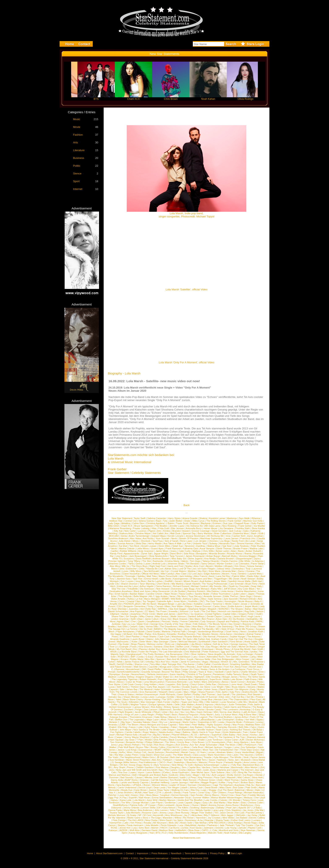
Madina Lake (256, 548)
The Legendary (137, 720)
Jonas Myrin (180, 601)
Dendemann (205, 785)
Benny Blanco (212, 795)
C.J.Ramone (118, 669)
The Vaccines (247, 755)
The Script (147, 745)
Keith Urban (137, 619)
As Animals (229, 654)
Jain (261, 735)
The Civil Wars (209, 611)
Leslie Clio (114, 584)
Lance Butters (153, 772)
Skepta (121, 825)
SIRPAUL (163, 609)
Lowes (133, 772)
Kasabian (164, 727)
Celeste (223, 800)
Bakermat (240, 790)
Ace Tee (194, 745)
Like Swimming (225, 626)
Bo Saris (188, 639)
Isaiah (183, 777)
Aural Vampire (207, 548)
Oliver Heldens (198, 654)
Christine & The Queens (199, 674)
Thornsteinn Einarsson (141, 717)
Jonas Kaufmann (180, 772)
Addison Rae (116, 521)
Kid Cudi (240, 813)
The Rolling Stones (216, 521)
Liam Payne (157, 803)
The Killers (183, 808)
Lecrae (211, 752)
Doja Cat (233, 639)
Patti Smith (251, 787)
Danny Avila (117, 780)
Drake (187, 521)
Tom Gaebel (232, 657)
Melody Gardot (203, 810)
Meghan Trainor (139, 704)
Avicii (212, 576)
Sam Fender (197, 795)
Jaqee (251, 594)
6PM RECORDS (217, 823)
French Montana (178, 737)
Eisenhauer (208, 649)
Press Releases (160, 853)
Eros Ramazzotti (148, 692)
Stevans (251, 687)
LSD (234, 772)
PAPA (259, 621)
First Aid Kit (173, 747)
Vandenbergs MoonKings (211, 632)
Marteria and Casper (228, 770)
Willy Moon (136, 571)
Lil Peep (192, 777)
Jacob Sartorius (156, 752)
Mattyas (196, 551)
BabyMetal (191, 825)
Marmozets (123, 642)
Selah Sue (178, 546)
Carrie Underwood (127, 787)
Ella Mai (259, 810)
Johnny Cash (196, 787)
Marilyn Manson (167, 800)
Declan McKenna (255, 740)
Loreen (130, 581)
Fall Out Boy (238, 697)
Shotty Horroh (234, 775)
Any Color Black (246, 589)
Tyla (165, 521)
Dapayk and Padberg (228, 621)
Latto (126, 823)
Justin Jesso (209, 770)
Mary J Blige (190, 692)
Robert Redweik (148, 679)
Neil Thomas (209, 694)
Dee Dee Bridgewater (223, 659)
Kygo (196, 699)
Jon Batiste (242, 818)
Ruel (170, 762)
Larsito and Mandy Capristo (134, 782)
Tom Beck (134, 546)
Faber (174, 727)
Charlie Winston (249, 672)
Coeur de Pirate (134, 682)
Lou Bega (225, 541)
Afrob (163, 720)
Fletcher (112, 795)
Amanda (113, 725)
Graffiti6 (168, 581)
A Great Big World (241, 649)
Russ (111, 737)
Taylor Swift (140, 518)
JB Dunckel (163, 757)
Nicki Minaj (177, 765)
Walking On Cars (180, 790)
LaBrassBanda (207, 720)
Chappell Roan (242, 523)
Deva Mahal (259, 760)
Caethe (114, 551)
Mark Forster (164, 702)
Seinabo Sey (115, 697)
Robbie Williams (128, 551)
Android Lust (159, 564)
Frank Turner (189, 793)
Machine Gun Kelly (253, 521)
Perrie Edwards (168, 825)
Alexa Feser (241, 667)
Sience (77, 173)
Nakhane (222, 760)
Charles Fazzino (229, 561)
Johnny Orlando (131, 808)
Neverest (189, 546)
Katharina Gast (190, 548)
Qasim (141, 621)
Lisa (134, 828)
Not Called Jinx (161, 533)
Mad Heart (258, 609)
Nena (172, 596)
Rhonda (191, 667)
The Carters (171, 770)
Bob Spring (183, 684)
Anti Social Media (183, 677)
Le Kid (139, 599)
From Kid (228, 667)
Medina (192, 571)
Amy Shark (119, 767)
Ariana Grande (190, 518)
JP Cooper (150, 805)
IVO (122, 637)
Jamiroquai (175, 722)
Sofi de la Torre (221, 644)
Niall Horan (144, 798)
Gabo (246, 531)
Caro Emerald (236, 584)
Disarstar (209, 820)
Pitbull (157, 712)
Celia (141, 569)
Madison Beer (166, 830)
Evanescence (146, 750)
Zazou (241, 571)
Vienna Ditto (152, 626)
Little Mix (242, 702)
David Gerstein (219, 531)
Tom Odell (186, 707)
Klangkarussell (134, 654)
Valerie (185, 561)
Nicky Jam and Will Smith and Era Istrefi (136, 770)
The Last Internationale (170, 652)
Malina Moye (214, 546)
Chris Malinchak (192, 652)
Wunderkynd (201, 679)
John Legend (200, 717)
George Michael (141, 803)
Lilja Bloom (196, 644)
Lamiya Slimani (141, 707)
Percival (166, 621)
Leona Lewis (148, 697)
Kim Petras (136, 823)
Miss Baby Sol (179, 559)
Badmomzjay (208, 808)
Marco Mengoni (152, 599)
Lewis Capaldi (185, 803)
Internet (78, 189)
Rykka (131, 599)
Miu (225, 586)
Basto (241, 551)
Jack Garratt (223, 694)
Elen (142, 795)
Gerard (178, 581)
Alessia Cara (221, 699)
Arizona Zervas (216, 805)
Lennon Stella (148, 808)
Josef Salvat (203, 667)
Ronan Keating (153, 699)
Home (90, 853)
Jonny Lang (117, 745)
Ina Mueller (259, 526)
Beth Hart (257, 581)
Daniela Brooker (226, 559)
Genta (124, 536)
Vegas (205, 662)
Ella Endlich (181, 649)
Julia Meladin (152, 825)
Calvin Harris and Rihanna (237, 707)
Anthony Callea (191, 599)
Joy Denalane (226, 528)
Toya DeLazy (195, 596)
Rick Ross (159, 745)
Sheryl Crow (227, 795)
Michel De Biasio (247, 647)
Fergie (138, 709)
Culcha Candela (159, 737)
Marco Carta (118, 569)
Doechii (219, 828)
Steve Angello (215, 654)
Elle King (122, 727)
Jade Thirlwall (227, 825)
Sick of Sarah (171, 541)
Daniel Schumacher (118, 611)
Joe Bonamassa (174, 654)
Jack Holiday (186, 576)
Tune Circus (253, 669)
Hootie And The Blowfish (190, 800)
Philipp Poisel (163, 715)
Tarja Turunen (177, 556)
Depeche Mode (234, 722)
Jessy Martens (241, 742)
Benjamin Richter (135, 742)
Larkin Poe (179, 699)
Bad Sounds (127, 777)
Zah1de (242, 828)
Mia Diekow (213, 591)
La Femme (132, 629)
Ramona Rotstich (196, 591)
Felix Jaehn (222, 692)
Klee (257, 543)
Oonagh (192, 632)
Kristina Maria (172, 561)
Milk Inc (126, 566)
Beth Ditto (244, 727)
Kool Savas (196, 828)
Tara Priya (157, 541)
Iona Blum (141, 581)
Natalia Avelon (166, 732)
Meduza (248, 798)
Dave (154, 722)
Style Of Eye (228, 629)
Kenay (227, 725)
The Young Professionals (215, 584)
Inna (228, 536)
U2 (168, 687)
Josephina (135, 614)
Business (79, 158)
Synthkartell (204, 642)
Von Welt (250, 720)
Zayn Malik (244, 518)
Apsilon (202, 825)
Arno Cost (199, 566)
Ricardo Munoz (235, 554)
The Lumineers (230, 709)
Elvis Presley (160, 740)
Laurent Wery (255, 574)
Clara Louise (199, 755)
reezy (248, 820)
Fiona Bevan (236, 642)
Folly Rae (236, 765)
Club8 (259, 614)
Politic (77, 166)
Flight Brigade (125, 712)
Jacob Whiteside (143, 712)
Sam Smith (258, 649)
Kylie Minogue (221, 757)
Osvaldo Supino (190, 687)
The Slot (146, 561)
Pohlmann (249, 722)
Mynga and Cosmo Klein (172, 667)
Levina (259, 722)
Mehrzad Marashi (187, 642)
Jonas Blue (207, 699)
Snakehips (179, 762)
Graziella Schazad (151, 672)
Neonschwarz (138, 674)
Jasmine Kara (123, 579)
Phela (260, 682)
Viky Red (202, 571)
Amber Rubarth (254, 551)
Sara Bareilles (123, 785)
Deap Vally (256, 586)
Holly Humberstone (178, 833)
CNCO (162, 762)
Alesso (120, 682)
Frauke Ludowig (141, 528)
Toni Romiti (175, 780)
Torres (243, 677)
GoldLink (173, 775)
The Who (126, 803)
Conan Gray (204, 793)
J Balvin (170, 523)
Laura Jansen (231, 538)
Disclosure (223, 684)
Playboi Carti (255, 828)
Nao (161, 770)
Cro (192, 810)
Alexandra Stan (227, 543)
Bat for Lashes (155, 581)
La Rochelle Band (127, 652)
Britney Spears (172, 707)
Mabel (204, 805)
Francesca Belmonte (176, 682)
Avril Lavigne (218, 775)
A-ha (200, 820)
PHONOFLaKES (132, 604)
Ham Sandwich (220, 642)
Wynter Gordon (225, 564)
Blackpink (206, 523)
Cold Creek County (132, 684)
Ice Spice (178, 820)
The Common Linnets (127, 692)
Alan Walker (188, 704)
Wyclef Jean (255, 667)
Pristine (260, 697)
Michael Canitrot (199, 586)
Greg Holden (150, 684)
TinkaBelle (133, 589)
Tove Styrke (114, 684)
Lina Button (121, 556)
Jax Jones (248, 810)
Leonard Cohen (180, 750)
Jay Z (187, 815)
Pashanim (212, 825)
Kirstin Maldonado (232, 732)
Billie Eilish (113, 526)
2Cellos (166, 772)
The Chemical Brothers (221, 717)
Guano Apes (157, 548)
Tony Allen (155, 664)
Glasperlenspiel (244, 559)
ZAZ (202, 601)
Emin (261, 672)
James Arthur (241, 717)
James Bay (132, 689)
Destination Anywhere (121, 591)
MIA (216, 712)
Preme (130, 767)
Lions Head (236, 684)
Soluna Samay (255, 566)
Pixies (115, 637)
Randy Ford (237, 541)
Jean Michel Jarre (200, 772)
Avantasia (239, 785)
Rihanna (256, 518)
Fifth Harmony (115, 715)
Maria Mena (130, 810)
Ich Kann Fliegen (206, 569)
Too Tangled (149, 601)
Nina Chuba (151, 820)
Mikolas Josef (152, 777)
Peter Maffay (198, 725)
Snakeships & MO (207, 722)
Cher (133, 621)
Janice (121, 750)
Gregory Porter (246, 614)
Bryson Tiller (143, 747)
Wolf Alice (134, 830)
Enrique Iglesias (157, 704)
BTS (158, 833)
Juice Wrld (152, 800)
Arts (75, 142)
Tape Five (137, 579)
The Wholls (236, 757)
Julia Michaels (133, 813)
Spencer (161, 659)
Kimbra (167, 531)
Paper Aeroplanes (125, 632)
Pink (229, 742)
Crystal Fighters (213, 614)
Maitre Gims (148, 757)
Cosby (140, 657)
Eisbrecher (131, 569)
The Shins (170, 742)
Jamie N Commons (190, 662)
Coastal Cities (134, 601)
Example (124, 647)
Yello (172, 810)
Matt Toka (152, 576)
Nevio (174, 538)
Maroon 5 (173, 717)
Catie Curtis (185, 551)
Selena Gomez (146, 521)
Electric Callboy (257, 818)
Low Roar (176, 639)
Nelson (260, 611)
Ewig (253, 689)
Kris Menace (203, 589)
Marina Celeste (127, 548)
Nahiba (141, 576)
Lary (195, 657)
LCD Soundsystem (216, 742)
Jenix (187, 629)
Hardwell (219, 672)
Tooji (248, 569)
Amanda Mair (229, 571)
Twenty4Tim (115, 823)
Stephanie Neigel (197, 609)
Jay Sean (130, 740)
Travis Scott (182, 523)
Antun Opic (221, 619)
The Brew (239, 626)
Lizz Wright (218, 687)
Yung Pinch (233, 782)
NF (140, 815)
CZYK (158, 793)
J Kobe (134, 642)
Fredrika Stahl (242, 528)
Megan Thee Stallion (202, 813)
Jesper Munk (251, 606)
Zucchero (128, 709)
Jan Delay (252, 815)
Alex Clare (181, 574)
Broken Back (247, 782)
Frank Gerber (234, 521)
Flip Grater (124, 644)
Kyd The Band (226, 790)
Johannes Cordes (117, 564)
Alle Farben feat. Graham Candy (210, 639)
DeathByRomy (120, 805)
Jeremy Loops (166, 813)
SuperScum (215, 679)
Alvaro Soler (186, 823)
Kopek (190, 659)
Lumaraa (161, 697)
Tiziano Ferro (249, 800)
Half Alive (195, 782)
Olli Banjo (257, 730)
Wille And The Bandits (202, 629)
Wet (199, 770)
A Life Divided (178, 591)
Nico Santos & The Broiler (147, 730)
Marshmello (237, 767)
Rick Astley (157, 707)
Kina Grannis (145, 647)
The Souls (122, 702)
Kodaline (198, 604)
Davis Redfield (143, 559)
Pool (160, 679)
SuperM (133, 798)
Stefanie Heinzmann (157, 674)
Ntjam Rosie (171, 594)
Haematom (195, 750)
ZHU (186, 654)
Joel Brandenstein (186, 730)
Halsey (114, 800)
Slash (254, 533)
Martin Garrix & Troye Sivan (206, 732)
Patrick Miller (239, 576)
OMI (144, 669)
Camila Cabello (133, 732)
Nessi (243, 632)
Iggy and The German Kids (234, 652)
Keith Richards (168, 694)
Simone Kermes (245, 543)
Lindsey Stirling (126, 677)
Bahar (248, 609)
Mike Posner (198, 709)
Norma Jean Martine (230, 712)
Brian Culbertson (223, 533)
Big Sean (126, 722)
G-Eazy (149, 657)
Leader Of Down (177, 785)
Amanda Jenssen (212, 596)
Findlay (196, 694)
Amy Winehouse (174, 815)
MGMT (158, 750)
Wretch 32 (226, 662)
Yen (258, 589)
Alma (195, 720)
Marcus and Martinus (119, 775)
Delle (177, 704)
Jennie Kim (125, 828)
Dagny (197, 803)
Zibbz (203, 599)
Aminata (251, 682)
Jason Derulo (227, 813)
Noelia (189, 566)
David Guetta (153, 632)
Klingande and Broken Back (153, 775)
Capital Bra (194, 767)
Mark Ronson (190, 780)
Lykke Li (225, 765)
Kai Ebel (123, 546)
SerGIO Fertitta (125, 664)
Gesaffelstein (153, 621)
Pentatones (219, 674)
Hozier (175, 662)
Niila (228, 687)
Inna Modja (210, 559)
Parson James (258, 757)
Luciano (257, 820)
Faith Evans (251, 679)
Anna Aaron (226, 634)
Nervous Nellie (203, 659)
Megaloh (212, 609)
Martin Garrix (189, 722)
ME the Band (149, 604)
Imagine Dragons (145, 677)
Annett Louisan (149, 546)
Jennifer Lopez (177, 526)
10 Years (201, 752)
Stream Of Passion (189, 538)
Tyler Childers (219, 793)
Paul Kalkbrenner (148, 762)
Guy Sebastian (248, 747)
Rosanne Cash (150, 813)
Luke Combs (211, 800)
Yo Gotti (189, 765)
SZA (191, 737)
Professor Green (207, 780)
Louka (221, 722)
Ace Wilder (178, 606)
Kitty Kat (118, 531)
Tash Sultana (218, 772)
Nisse (111, 699)
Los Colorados (242, 564)
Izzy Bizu (190, 712)
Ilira (228, 772)
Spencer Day (189, 533)
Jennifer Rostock (181, 709)
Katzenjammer (181, 579)
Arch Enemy (182, 745)
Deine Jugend (195, 559)
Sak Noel (227, 546)
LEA (262, 767)
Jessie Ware (220, 581)
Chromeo (213, 541)
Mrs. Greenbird (241, 662)
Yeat (151, 833)
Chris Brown (198, 742)
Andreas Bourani (161, 559)
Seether (244, 657)
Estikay (240, 720)
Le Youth (195, 611)
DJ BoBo (124, 704)
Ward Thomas (231, 780)
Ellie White (245, 561)
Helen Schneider (163, 689)
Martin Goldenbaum (180, 657)
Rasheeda (158, 561)
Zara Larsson (150, 709)
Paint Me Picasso (245, 629)
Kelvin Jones (211, 689)
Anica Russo (232, 805)
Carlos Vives (219, 606)
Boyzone (247, 624)
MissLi (136, 541)
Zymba (185, 828)
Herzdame (239, 634)
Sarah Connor (238, 682)
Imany (174, 551)
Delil (134, 775)
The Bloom (133, 725)
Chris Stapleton (233, 810)
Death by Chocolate (239, 586)
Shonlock (146, 541)
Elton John (225, 697)
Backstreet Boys (252, 765)
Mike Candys (167, 574)
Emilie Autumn (235, 606)
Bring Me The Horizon (249, 772)
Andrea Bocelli (250, 692)
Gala (141, 626)
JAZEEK (123, 830)
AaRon (176, 702)
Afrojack (228, 566)
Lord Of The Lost (187, 569)
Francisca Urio (248, 538)
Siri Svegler (132, 616)
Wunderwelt (201, 737)
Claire (236, 604)
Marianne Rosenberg (120, 528)
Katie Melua (161, 717)
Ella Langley (245, 833)
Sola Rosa (189, 554)
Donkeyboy (238, 569)
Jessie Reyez (183, 805)
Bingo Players (138, 644)
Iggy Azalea (162, 596)
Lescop (228, 616)
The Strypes (237, 609)
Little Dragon (168, 730)
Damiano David (149, 830)
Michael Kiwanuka (253, 793)
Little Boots (166, 579)
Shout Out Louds (162, 755)
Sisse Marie (214, 571)
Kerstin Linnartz (176, 536)
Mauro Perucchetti (168, 576)
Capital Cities (230, 614)
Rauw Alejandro (198, 833)
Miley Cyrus (198, 521)
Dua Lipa (227, 523)
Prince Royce (216, 762)
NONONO (224, 609)
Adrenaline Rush (215, 657)
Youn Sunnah (162, 538)
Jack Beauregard (138, 556)
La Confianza (238, 669)
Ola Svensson (147, 589)
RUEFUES (123, 657)
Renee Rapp (250, 823)
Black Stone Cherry (133, 699)
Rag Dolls (249, 611)
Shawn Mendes (131, 697)
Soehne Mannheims (246, 591)
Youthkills (193, 601)
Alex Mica (115, 566)
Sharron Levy (141, 664)
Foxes (133, 647)
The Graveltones (168, 626)
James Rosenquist (195, 556)
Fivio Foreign (119, 820)
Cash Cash (164, 637)
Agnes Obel (123, 621)
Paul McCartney (254, 813)
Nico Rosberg (229, 526)
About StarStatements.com (186, 838)
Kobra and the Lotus (127, 586)
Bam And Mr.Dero (176, 659)
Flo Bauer (210, 626)
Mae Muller (233, 803)
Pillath (187, 720)
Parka (148, 634)
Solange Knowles (119, 717)
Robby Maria (137, 659)
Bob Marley (220, 803)
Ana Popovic (137, 611)
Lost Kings (131, 750)
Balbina (186, 732)
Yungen (228, 747)
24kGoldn (240, 815)
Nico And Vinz (163, 662)
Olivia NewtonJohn (158, 556)
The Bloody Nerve (217, 624)
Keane (134, 795)
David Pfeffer (154, 669)
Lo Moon (185, 747)
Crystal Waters (179, 571)
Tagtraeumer (171, 679)
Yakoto (114, 548)
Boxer (246, 674)
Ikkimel (155, 828)
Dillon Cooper (181, 669)
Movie (77, 127)
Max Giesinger (161, 642)
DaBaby (220, 808)
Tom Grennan (117, 742)
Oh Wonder (235, 800)
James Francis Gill (134, 662)
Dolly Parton (257, 523)
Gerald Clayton (214, 616)
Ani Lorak (250, 541)
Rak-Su (250, 785)
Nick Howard (163, 589)
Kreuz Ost (166, 619)
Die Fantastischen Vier (227, 750)
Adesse (191, 770)
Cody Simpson (208, 621)
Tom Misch (189, 760)
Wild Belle (176, 599)
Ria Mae (119, 755)
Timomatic (130, 576)
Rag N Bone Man (248, 715)
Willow (178, 818)
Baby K (258, 601)
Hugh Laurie (254, 616)
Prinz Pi (213, 737)
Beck (174, 715)
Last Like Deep (184, 604)
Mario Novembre (216, 755)
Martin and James (166, 614)
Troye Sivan (196, 689)
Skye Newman (248, 830)
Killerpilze (134, 702)
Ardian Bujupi (213, 556)
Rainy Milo (216, 589)
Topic (189, 699)
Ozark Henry (232, 632)
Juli (253, 659)
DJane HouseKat (131, 574)
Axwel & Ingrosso (204, 704)
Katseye (113, 830)
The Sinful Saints (256, 677)
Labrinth (168, 793)
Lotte (140, 727)
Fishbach (168, 760)
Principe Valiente (117, 561)
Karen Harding (177, 674)
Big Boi (157, 735)
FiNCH (164, 828)
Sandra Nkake (202, 594)
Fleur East (256, 699)
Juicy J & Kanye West (226, 715)
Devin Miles (164, 546)
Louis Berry (186, 717)
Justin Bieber (176, 521)
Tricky (150, 606)
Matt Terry (202, 760)
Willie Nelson (130, 762)
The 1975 (167, 699)
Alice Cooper (243, 659)
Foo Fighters (117, 732)
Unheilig (150, 662)
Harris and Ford (175, 566)
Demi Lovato (175, 692)
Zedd (220, 780)
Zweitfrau (201, 546)
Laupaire (170, 684)
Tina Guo (123, 772)
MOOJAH (114, 536)
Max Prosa (238, 725)
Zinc (135, 649)
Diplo (258, 790)
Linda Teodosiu (241, 546)
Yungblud (164, 795)
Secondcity (195, 649)
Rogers (170, 745)
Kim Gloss (240, 566)
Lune (181, 825)
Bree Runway (183, 813)
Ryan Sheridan (119, 609)
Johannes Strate (176, 564)
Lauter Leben (239, 594)
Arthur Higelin (147, 586)
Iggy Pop (114, 798)
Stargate (183, 727)
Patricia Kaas (247, 621)
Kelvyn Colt (140, 752)
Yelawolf (163, 692)
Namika (176, 687)
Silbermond (165, 709)
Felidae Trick (198, 647)
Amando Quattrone (120, 639)
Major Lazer (153, 720)
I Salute (178, 760)
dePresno (204, 735)
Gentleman (170, 803)
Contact (130, 853)
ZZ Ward (149, 611)
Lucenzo (142, 531)
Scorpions (129, 559)
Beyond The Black (171, 672)
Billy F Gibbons (211, 815)
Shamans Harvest (256, 737)
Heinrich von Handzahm (230, 611)
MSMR (165, 599)
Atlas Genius (162, 616)
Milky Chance (146, 616)
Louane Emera (181, 689)
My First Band (124, 649)
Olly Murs (182, 596)
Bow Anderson (145, 810)
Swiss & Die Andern (219, 669)
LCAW (122, 725)
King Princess (205, 777)
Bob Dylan (238, 787)
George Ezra (157, 624)
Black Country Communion (182, 740)
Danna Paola (115, 810)
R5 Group (251, 626)
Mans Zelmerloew (211, 682)
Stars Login (236, 853)
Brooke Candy (214, 709)
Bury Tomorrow (162, 765)
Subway (213, 543)
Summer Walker (201, 798)
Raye (158, 521)
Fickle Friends (175, 720)
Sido (122, 689)
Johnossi (184, 611)
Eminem (217, 523)
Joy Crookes (214, 818)
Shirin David (165, 820)
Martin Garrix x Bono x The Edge (144, 818)
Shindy (177, 793)
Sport (76, 181)
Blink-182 (174, 823)
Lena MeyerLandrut (154, 682)
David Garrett (226, 689)
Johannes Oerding (212, 707)
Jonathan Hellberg (160, 782)
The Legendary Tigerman (125, 679)
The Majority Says (173, 629)
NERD (166, 750)
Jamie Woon (162, 551)
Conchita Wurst (220, 664)
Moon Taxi (208, 750)
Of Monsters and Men (201, 579)
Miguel (259, 752)
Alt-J (151, 596)
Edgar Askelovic (212, 574)
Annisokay (245, 709)
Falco (253, 727)
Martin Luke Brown (233, 679)
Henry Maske (155, 543)
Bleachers (191, 762)
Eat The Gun (246, 639)
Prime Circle (149, 614)
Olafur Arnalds (118, 599)
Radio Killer (253, 576)
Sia (182, 712)
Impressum (142, 853)
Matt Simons (140, 667)
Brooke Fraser (240, 548)
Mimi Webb (228, 818)
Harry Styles (174, 518)
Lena (236, 747)
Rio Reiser (188, 818)
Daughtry (175, 767)
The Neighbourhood (130, 757)
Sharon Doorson (129, 584)
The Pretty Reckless (153, 654)
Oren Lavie (232, 755)
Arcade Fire (145, 735)
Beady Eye (127, 790)
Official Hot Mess (150, 574)
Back (187, 505)
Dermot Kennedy (180, 795)
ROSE (114, 828)
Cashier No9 (238, 536)
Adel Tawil (148, 793)
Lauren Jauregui (179, 782)
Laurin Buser (138, 639)
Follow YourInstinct (221, 594)
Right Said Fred (157, 566)
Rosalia (147, 823)
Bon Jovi (174, 712)
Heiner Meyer (210, 528)
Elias (243, 803)
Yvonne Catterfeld (189, 621)
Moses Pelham (132, 745)
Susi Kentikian (117, 760)
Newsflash (176, 853)
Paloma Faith (179, 632)
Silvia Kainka (258, 528)
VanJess (206, 767)
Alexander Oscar (182, 798)
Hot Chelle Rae (148, 609)
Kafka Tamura (234, 674)
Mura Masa (152, 795)
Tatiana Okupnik (211, 561)
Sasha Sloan (247, 780)
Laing (253, 657)
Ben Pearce (208, 619)
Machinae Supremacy (211, 538)
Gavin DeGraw (204, 712)
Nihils (120, 662)
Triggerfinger (220, 579)
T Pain (140, 740)
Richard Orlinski (248, 599)
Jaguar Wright (161, 554)
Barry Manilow (205, 533)
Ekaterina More (241, 533)
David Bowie (211, 787)
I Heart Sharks (149, 637)
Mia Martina (177, 584)
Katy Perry (235, 692)
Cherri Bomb (163, 584)
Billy (201, 702)
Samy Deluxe (208, 564)
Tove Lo (114, 647)
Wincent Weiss (160, 785)
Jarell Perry (183, 614)
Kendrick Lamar (217, 518)
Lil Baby (257, 808)
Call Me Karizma (159, 780)
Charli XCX (127, 526)
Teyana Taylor (117, 813)
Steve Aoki (257, 777)
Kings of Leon (131, 715)
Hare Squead (116, 740)
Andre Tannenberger (139, 536)
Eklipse (189, 606)
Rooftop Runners (186, 634)
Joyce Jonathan (255, 536)
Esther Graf (237, 820)
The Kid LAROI (136, 820)
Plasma (143, 649)
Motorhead (177, 637)
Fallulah (140, 632)
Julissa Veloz (224, 569)
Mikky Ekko (185, 626)
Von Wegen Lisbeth (177, 787)
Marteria (166, 632)
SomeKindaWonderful (128, 672)
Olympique (114, 674)
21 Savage (117, 762)
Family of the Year (174, 624)
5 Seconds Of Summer (206, 697)
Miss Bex (150, 659)
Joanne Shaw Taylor (159, 790)
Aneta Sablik (251, 642)
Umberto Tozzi (200, 543)
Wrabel (166, 735)
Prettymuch (250, 745)
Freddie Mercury (256, 795)
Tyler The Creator (244, 825)
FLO (164, 833)
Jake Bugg (189, 589)
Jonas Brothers (125, 793)
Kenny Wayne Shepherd (137, 737)
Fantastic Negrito (233, 762)
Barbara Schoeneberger (207, 765)
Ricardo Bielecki (193, 637)
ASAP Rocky (131, 780)
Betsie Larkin (222, 551)
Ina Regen (248, 775)
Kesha (254, 735)
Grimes (257, 596)
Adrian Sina (171, 569)
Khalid (201, 740)
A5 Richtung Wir (215, 536)
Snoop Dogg (135, 765)
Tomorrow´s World (222, 604)
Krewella (173, 611)
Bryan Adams (238, 687)
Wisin (130, 752)
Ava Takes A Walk (173, 543)
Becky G (148, 765)
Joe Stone (205, 687)
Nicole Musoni (245, 601)
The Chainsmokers (239, 699)
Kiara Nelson (169, 808)
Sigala (260, 720)
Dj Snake (132, 815)
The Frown (161, 611)
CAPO (205, 830)
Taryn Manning (147, 584)
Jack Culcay (235, 531)
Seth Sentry (123, 687)
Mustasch (246, 760)
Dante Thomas (224, 548)
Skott (246, 757)
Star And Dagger (178, 609)
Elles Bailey (229, 735)
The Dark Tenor (257, 644)
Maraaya (215, 662)
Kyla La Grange (245, 654)
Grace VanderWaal (244, 752)
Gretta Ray (210, 727)
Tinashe (208, 757)
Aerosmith (158, 815)
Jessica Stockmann (195, 536)
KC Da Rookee (237, 619)
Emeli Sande (121, 594)
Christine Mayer (143, 533)
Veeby (175, 621)
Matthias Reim (253, 725)
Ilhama (248, 554)
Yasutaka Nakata (141, 722)
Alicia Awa (197, 815)
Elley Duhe (185, 775)
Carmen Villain (163, 606)
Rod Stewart (254, 694)
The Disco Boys (139, 566)
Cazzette (153, 667)
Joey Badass (196, 727)
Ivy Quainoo (197, 614)
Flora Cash (219, 777)
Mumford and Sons (229, 830)
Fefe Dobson (200, 624)
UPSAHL (137, 785)
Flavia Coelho (186, 594)
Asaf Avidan (206, 581)
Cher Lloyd (259, 798)
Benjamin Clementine (135, 606)
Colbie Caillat (203, 664)
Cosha (182, 770)
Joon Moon (256, 742)
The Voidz (113, 757)
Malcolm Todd (215, 833)
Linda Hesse (227, 591)
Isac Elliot (123, 626)
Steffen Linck (183, 647)
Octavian (144, 780)
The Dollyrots (125, 596)
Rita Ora (195, 790)
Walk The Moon (227, 745)
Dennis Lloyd (145, 787)
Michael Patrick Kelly (127, 735)
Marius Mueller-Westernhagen (227, 798)
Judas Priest (131, 755)
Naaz (178, 732)
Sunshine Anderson (118, 538)
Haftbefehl (180, 830)
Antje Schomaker (209, 745)
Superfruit (216, 735)
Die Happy (116, 634)
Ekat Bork (169, 647)
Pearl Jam (231, 808)
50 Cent (147, 815)
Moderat (253, 702)
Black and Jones (142, 591)
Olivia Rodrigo (235, 823)
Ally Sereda (215, 586)
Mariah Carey (188, 752)
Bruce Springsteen (144, 526)
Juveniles (133, 609)
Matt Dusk (175, 533)
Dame (173, 642)
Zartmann (209, 828)
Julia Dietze (125, 541)
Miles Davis (225, 787)
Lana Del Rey (223, 576)
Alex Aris (156, 760)
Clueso (195, 805)
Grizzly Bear (183, 742)
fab (111, 755)
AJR (242, 740)
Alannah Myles (229, 556)
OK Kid (123, 765)
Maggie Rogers (209, 782)
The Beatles (161, 526)
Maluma (203, 762)
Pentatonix (223, 637)
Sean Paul (241, 795)
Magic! (196, 775)
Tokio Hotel (184, 725)
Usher (165, 712)
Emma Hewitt (151, 579)
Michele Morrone (116, 815)
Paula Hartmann (135, 825)
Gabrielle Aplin (164, 601)
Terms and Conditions (196, 853)
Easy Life (207, 803)
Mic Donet (234, 579)
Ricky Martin (207, 715)
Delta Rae (211, 684)
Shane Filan (118, 616)
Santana (158, 647)
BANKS (158, 629)
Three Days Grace (249, 750)
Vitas (154, 528)
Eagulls (197, 707)
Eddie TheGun (231, 596)
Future (132, 727)
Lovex (125, 571)
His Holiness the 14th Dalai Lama (203, 526)
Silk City (206, 775)
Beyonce (194, 523)
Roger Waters (150, 732)
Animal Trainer (254, 634)
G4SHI (259, 755)
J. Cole (214, 830)
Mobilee (219, 566)
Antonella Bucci (194, 528)
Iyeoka (254, 652)
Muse (188, 624)
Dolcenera (176, 589)
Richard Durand (181, 586)
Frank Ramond (173, 548)
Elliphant (115, 614)
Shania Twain (222, 820)
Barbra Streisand (169, 777)
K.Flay (123, 798)
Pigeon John (155, 531)
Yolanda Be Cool (154, 569)
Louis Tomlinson (215, 740)
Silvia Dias (141, 543)
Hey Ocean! (235, 624)
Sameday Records (227, 727)
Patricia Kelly (136, 805)
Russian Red (162, 657)
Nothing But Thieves (240, 730)
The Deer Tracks (214, 601)
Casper (119, 737)
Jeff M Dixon (230, 589)
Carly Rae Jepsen (156, 687)
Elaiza (150, 639)
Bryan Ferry (251, 584)
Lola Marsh (139, 800)
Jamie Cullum (152, 619)
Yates (118, 699)
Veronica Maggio (247, 556)
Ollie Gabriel (212, 702)
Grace (202, 657)
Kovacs (124, 659)
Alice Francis (200, 576)
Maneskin (168, 818)
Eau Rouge (212, 647)
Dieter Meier (146, 642)
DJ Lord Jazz (195, 574)
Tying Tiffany (134, 561)
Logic (204, 790)
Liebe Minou (143, 548)
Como (121, 601)
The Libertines (239, 694)
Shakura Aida (126, 533)
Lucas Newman (228, 702)
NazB (112, 664)
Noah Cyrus (222, 730)
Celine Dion (138, 523)
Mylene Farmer (184, 697)
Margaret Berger (166, 604)
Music (77, 119)
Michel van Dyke (228, 647)
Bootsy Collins (158, 747)
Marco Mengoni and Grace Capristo (158, 725)
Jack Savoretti (230, 599)
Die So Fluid (146, 629)
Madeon (112, 677)
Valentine (168, 669)
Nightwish (199, 677)
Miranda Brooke (217, 554)
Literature (79, 150)
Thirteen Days (138, 687)
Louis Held (124, 795)
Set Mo (250, 697)
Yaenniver (201, 818)
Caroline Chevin (154, 594)
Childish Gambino (145, 767)
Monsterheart (133, 669)
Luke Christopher (225, 720)
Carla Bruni (197, 747)
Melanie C (114, 722)
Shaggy (212, 790)
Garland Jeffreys (196, 616)
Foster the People (147, 652)
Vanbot (125, 614)
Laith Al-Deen (249, 712)
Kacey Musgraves (138, 833)
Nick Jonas (243, 735)
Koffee (222, 782)
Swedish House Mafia (239, 581)
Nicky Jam (234, 760)
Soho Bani (144, 828)
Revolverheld (172, 752)
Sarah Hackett (193, 584)
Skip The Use (119, 589)
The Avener (189, 664)
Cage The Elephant (223, 785)
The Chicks (182, 810)
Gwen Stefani (184, 694)
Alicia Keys (221, 704)
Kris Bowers (159, 634)
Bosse (147, 785)
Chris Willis (208, 551)
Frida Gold (164, 528)
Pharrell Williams (180, 735)
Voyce (141, 772)
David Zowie (250, 684)
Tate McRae (201, 823)
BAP (133, 657)
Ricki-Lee (170, 644)
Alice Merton (251, 767)
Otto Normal (209, 637)
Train (245, 732)
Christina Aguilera (155, 523)
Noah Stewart (248, 579)
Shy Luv (163, 722)
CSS (119, 606)
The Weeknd (146, 689)
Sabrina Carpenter (157, 518)
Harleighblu (252, 619)
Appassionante (131, 554)
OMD (240, 745)
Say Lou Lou (129, 624)
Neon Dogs (246, 596)
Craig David (146, 755)
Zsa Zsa (259, 825)
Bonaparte (202, 554)
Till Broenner (257, 662)
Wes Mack (195, 619)
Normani (192, 785)
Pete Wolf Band (126, 747)
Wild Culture (244, 777)
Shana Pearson (206, 692)
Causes (139, 777)
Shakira (203, 518)
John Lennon (161, 810)
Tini (216, 813)
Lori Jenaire (200, 541)
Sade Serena (215, 599)
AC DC (194, 735)
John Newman (162, 639)
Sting (261, 715)
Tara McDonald (151, 571)
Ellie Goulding (213, 677)
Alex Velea (135, 538)
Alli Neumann (160, 823)
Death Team (257, 674)
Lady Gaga (114, 523)
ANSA (113, 652)
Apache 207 (245, 808)
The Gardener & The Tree (232, 737)
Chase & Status (126, 694)
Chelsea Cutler (255, 803)
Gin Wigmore (242, 689)
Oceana (250, 571)
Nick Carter (130, 531)
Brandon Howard (181, 531)
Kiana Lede (126, 800)
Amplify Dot (116, 604)
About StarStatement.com (109, 853)
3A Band (128, 634)
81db (261, 533)
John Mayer (125, 730)
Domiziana (190, 820)
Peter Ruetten (258, 546)
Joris (112, 770)
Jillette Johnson (178, 616)
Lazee (148, 564)
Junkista (116, 624)
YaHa (131, 564)
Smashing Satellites (240, 664)
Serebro (242, 574)
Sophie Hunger (238, 637)
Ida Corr (165, 571)
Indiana (207, 644)
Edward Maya (159, 536)
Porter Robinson (211, 652)
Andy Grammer (146, 551)
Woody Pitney (223, 649)
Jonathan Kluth (255, 632)
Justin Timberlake (238, 704)
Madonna (232, 518)
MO (218, 629)
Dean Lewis (159, 787)
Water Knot (143, 624)
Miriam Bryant (191, 581)
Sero (184, 767)
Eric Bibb (138, 634)
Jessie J (245, 604)
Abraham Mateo (225, 752)
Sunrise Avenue (126, 543)
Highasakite (182, 644)
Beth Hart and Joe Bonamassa (186, 757)
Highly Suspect (215, 725)
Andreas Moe (186, 679)
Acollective (216, 667)
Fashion (78, 135)
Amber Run (154, 649)
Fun (123, 581)
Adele (170, 704)
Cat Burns (174, 828)
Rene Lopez (186, 541)
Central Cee (131, 521)
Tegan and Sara (189, 702)
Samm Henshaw (221, 767)
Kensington (230, 601)
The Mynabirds (116, 576)
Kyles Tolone (151, 727)
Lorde (208, 604)
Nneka (204, 669)
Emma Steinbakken (162, 798)
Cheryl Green (197, 684)
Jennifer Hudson (205, 730)
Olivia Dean (194, 830)
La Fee (187, 543)
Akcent (209, 566)
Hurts (161, 684)
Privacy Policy (217, 853)
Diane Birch (176, 554)
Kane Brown (141, 790)
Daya (261, 712)
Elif (159, 808)
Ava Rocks (148, 538)
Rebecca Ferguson (189, 715)
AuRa (122, 752)
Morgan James (230, 677)
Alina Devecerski (161, 591)
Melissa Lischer (155, 644)
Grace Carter (231, 740)
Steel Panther (133, 637)
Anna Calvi (168, 649)
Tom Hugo (195, 561)
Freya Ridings (235, 793)
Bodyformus (247, 805)
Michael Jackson (213, 747)
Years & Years (206, 672)
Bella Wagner (141, 596)
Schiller (171, 697)
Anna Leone (250, 762)
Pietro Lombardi (166, 805)
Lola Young (231, 828)
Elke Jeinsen (178, 528)
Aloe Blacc (198, 626)
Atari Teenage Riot (172, 664)
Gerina (139, 564)
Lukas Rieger (147, 715)
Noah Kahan (230, 833)
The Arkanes (254, 637)
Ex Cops (195, 669)
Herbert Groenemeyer (147, 694)
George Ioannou (239, 644)
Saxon (212, 760)
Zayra (257, 559)
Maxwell (231, 777)
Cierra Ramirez (163, 586)
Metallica (126, 523)
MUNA (138, 793)
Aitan (233, 551)
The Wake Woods (182, 755)
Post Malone (162, 767)
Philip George (189, 672)
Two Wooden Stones (208, 634)
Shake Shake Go (164, 677)
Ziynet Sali (146, 554)
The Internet (247, 770)
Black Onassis (180, 619)
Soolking (195, 808)
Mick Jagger (227, 815)
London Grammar (120, 619)
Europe (126, 674)
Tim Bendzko (193, 564)
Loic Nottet (194, 682)
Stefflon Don (121, 720)
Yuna (233, 574)
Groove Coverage (201, 531)
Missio (250, 790)
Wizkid (148, 740)
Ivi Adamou (258, 561)
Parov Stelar (257, 564)
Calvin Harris (232, 672)
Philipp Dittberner (154, 742)
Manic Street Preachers (138, 760)
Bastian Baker (137, 594)
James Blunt (240, 616)
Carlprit (133, 626)
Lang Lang (218, 810)
